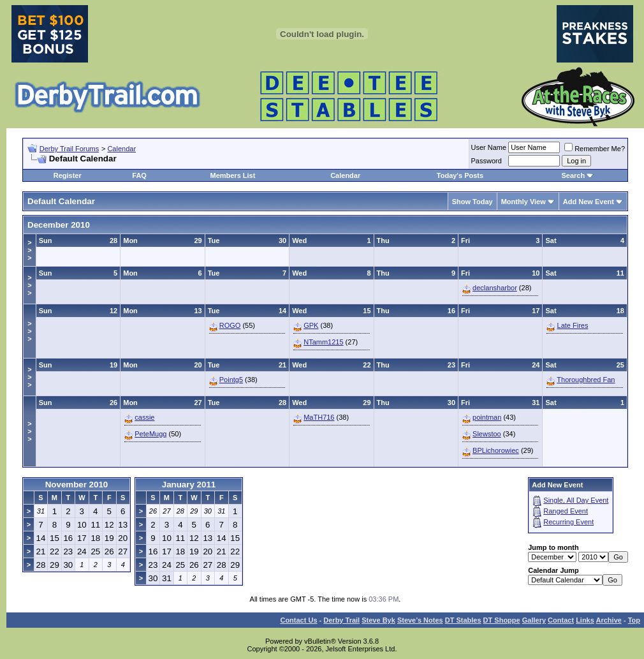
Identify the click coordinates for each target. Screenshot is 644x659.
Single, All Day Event (576, 500)
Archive (609, 620)
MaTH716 (319, 417)
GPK (311, 325)
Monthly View (523, 202)
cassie (144, 417)
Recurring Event (568, 522)
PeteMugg (150, 434)
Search (573, 175)
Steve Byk (378, 620)
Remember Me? (595, 149)
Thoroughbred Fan (586, 380)
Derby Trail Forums (70, 149)
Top (634, 620)
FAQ (139, 175)
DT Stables (463, 620)
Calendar (121, 149)
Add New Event (589, 202)
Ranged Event (566, 511)
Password (487, 161)
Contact (561, 620)
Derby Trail (341, 620)
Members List (232, 175)
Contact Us (298, 620)
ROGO (230, 325)
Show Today (472, 202)
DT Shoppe (502, 620)
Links (585, 620)
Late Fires (573, 325)
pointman (487, 417)
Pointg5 (231, 380)
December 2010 (59, 225)
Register (68, 175)
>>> (29, 250)
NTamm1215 (323, 342)
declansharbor (495, 288)
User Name (489, 147)
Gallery (534, 620)
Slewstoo (487, 434)
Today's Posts (460, 175)
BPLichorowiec (496, 450)
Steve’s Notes (420, 620)
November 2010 (77, 485)
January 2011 (189, 485)
